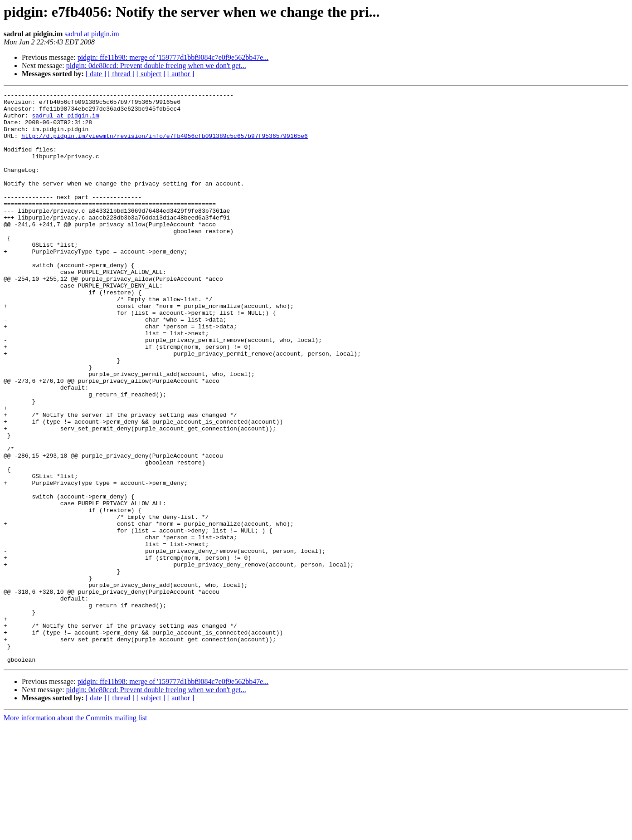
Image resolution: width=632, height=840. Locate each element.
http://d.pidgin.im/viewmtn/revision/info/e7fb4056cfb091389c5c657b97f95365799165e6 (165, 145)
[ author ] (181, 74)
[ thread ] (121, 74)
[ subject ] (151, 74)
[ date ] (96, 74)
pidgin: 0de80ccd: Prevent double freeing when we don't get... (156, 66)
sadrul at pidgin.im (92, 34)
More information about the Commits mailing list (75, 832)
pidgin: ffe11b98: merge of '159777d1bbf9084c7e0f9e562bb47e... (173, 57)
